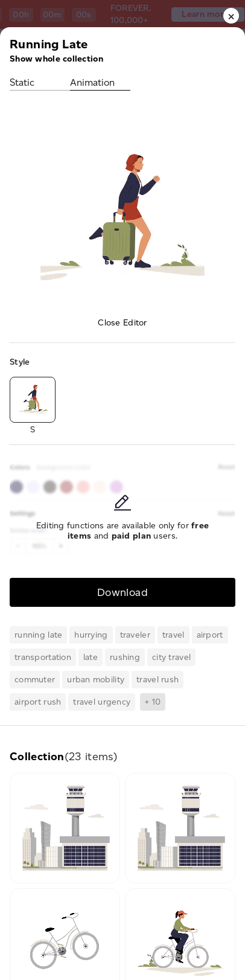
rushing (125, 657)
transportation (43, 657)
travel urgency (102, 702)
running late (38, 635)
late (91, 657)
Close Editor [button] (122, 323)
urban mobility (96, 680)
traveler (135, 635)
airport (210, 635)
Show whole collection (56, 59)
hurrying (91, 635)
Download (122, 592)
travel (173, 635)
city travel (171, 657)
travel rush (157, 680)
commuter (35, 680)
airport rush (38, 702)
